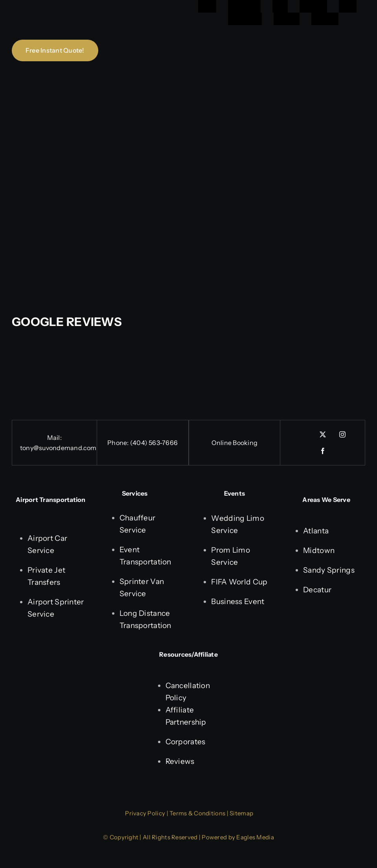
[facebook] (323, 451)
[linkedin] (303, 432)
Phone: (119, 443)
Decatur (317, 590)
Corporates (186, 742)
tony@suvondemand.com (58, 448)
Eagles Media (255, 837)
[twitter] (323, 434)
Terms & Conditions (197, 813)
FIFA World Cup (239, 582)
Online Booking (234, 443)
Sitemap (241, 813)
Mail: (54, 438)
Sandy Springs (329, 570)
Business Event (238, 602)
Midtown (319, 550)
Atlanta (316, 531)
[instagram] (342, 434)
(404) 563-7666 (154, 443)
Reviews (180, 761)
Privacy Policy (145, 813)
